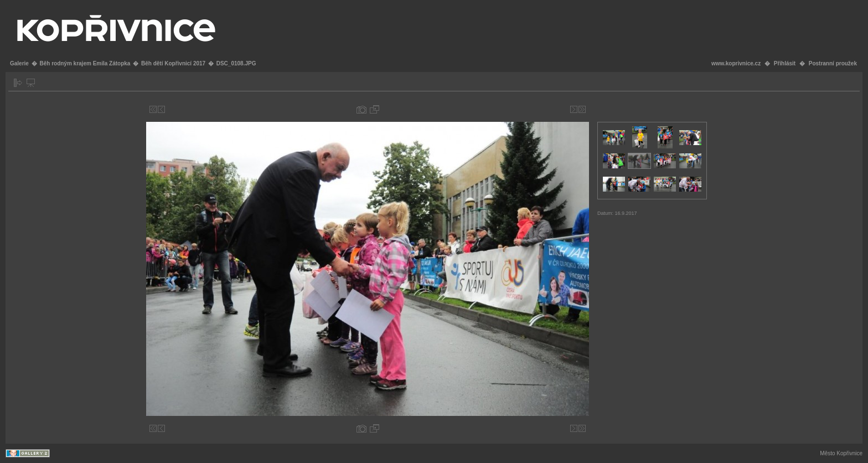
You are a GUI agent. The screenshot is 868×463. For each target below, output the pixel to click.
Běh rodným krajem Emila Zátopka (85, 63)
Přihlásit (785, 63)
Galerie (19, 63)
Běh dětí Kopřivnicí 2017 (173, 63)
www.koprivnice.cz (736, 63)
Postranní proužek (833, 63)
